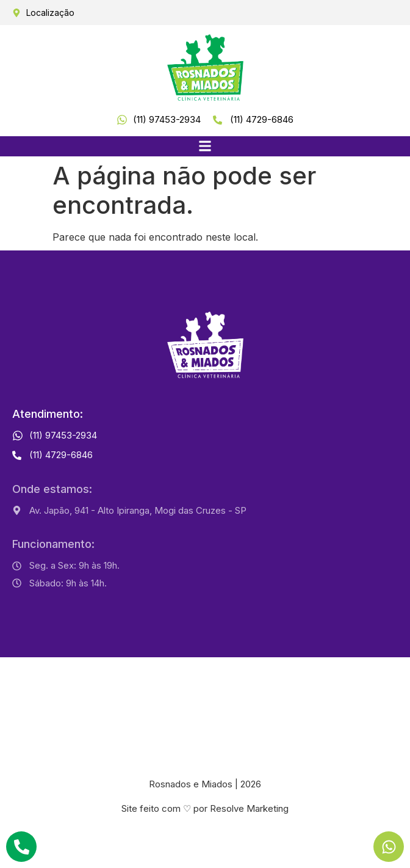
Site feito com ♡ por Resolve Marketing (205, 808)
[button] (205, 146)
